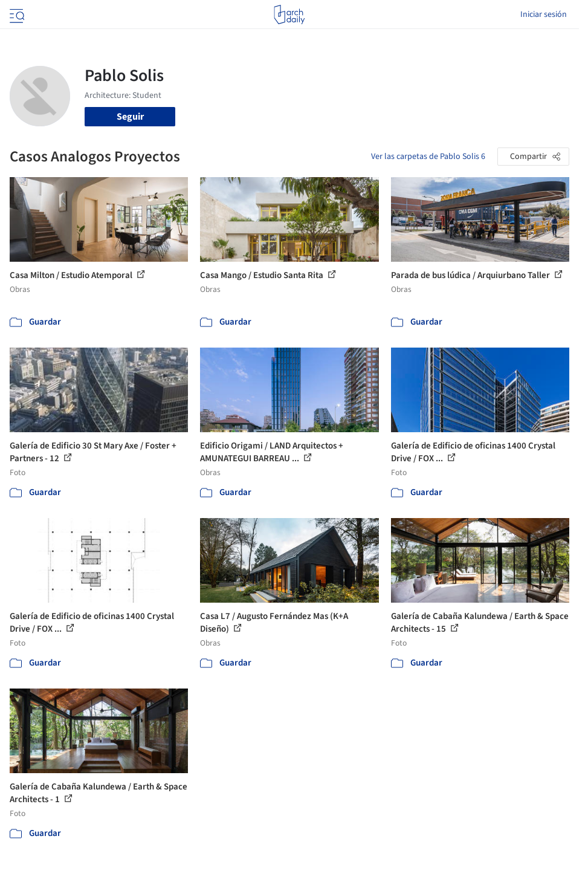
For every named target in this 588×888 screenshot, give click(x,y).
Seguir (130, 117)
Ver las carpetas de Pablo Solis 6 (428, 157)
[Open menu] (16, 15)
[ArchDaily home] (289, 15)
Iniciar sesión (544, 15)
